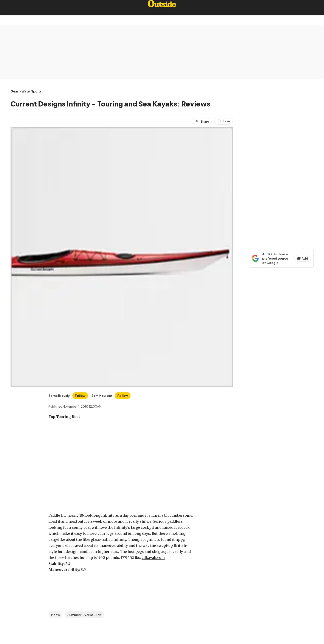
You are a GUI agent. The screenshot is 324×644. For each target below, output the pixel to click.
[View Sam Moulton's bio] (102, 396)
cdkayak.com (153, 558)
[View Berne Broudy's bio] (59, 396)
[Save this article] (224, 121)
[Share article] (202, 121)
